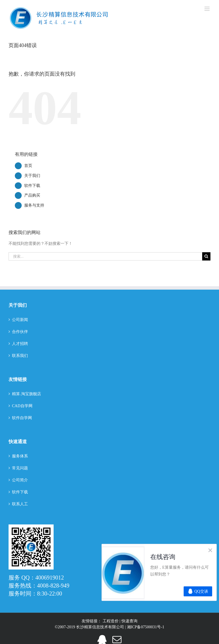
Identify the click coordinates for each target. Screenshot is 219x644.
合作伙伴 (20, 332)
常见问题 (20, 468)
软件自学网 (22, 418)
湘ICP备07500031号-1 (146, 627)
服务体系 (20, 456)
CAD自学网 (22, 406)
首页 (28, 166)
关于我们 (32, 176)
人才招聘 (20, 344)
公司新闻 (20, 320)
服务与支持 (34, 205)
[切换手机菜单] (207, 9)
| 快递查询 (128, 621)
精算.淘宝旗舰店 (27, 394)
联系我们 (20, 356)
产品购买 (32, 195)
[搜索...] (105, 256)
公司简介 (20, 480)
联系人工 (20, 504)
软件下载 (32, 186)
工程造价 (111, 621)
